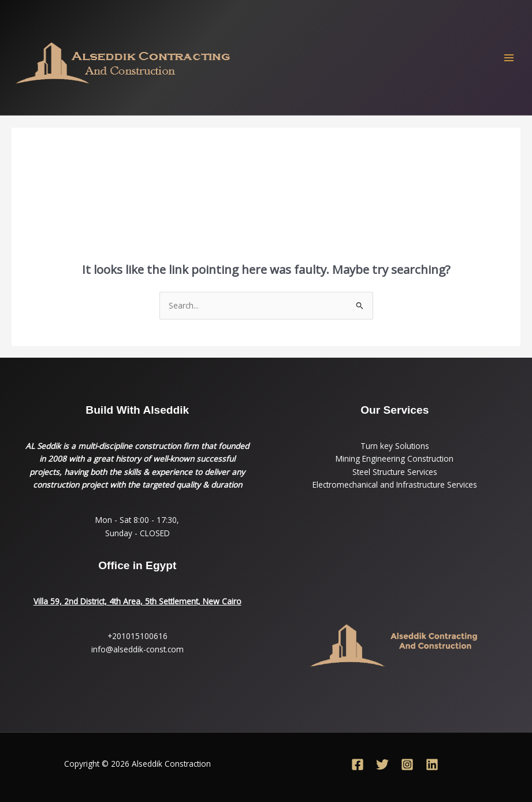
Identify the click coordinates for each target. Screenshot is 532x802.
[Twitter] (382, 764)
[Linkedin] (432, 764)
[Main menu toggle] (509, 57)
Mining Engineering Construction (395, 458)
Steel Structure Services (395, 472)
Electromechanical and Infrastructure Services (395, 484)
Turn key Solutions (395, 446)
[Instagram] (407, 764)
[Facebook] (358, 764)
